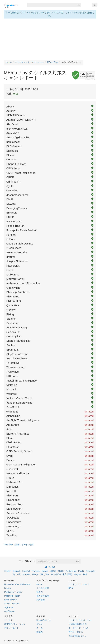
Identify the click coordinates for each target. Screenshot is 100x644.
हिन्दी (85, 574)
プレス (40, 624)
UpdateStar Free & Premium (17, 584)
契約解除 (41, 600)
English (8, 571)
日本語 (53, 571)
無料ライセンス (76, 632)
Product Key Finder (13, 592)
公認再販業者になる (78, 624)
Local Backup (11, 600)
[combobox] (51, 5)
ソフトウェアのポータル (80, 620)
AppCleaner (10, 611)
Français (36, 571)
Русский (16, 574)
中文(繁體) (67, 574)
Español (26, 571)
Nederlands (71, 571)
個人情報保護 (43, 596)
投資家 (40, 632)
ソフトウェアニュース (79, 584)
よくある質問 (43, 588)
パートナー (9, 620)
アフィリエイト (12, 628)
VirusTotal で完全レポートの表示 (19, 545)
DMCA (39, 584)
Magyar (77, 574)
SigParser (9, 607)
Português (90, 571)
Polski (81, 571)
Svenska (26, 574)
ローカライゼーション (79, 628)
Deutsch (17, 571)
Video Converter (12, 604)
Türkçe (35, 574)
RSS (71, 588)
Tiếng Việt (45, 574)
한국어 (61, 571)
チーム (40, 628)
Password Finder (12, 596)
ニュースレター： (27, 561)
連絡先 (40, 592)
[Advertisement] (50, 39)
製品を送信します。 (78, 636)
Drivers (8, 588)
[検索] (79, 5)
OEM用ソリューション (15, 624)
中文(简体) (56, 574)
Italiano (45, 571)
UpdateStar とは (44, 620)
